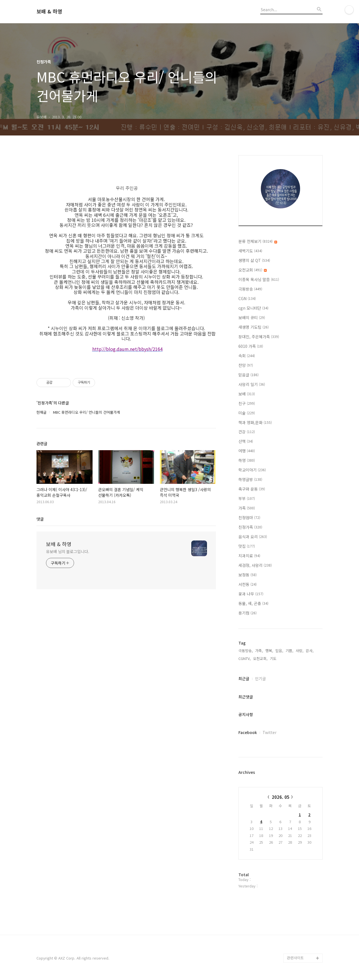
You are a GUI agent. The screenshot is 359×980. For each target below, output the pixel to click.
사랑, (300, 651)
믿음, (279, 651)
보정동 (248, 575)
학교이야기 (252, 470)
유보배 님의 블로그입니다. (68, 551)
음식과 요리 (253, 537)
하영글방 (250, 479)
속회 (247, 356)
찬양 (246, 365)
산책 (246, 441)
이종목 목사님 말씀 (259, 279)
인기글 (260, 678)
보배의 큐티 (252, 318)
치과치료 (249, 556)
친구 (247, 403)
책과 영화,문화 (255, 422)
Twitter (270, 732)
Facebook (248, 732)
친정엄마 (249, 517)
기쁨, (289, 651)
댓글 (40, 519)
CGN (247, 298)
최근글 (244, 678)
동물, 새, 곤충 (253, 603)
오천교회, (260, 658)
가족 (247, 508)
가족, (259, 651)
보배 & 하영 (49, 11)
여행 (247, 451)
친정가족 (250, 527)
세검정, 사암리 (255, 565)
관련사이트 (295, 958)
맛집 (247, 546)
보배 (247, 394)
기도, (274, 658)
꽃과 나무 (251, 594)
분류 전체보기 (258, 241)
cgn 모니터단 (253, 308)
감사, (310, 651)
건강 (247, 432)
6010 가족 (251, 346)
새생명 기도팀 (254, 327)
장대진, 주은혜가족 (259, 337)
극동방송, (246, 651)
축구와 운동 (252, 489)
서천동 (248, 584)
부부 (247, 498)
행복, (269, 651)
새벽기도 (250, 251)
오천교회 (253, 270)
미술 (247, 413)
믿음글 (248, 375)
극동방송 (250, 289)
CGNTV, (245, 658)
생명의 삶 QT (254, 260)
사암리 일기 (252, 384)
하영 (247, 460)
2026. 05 (281, 797)
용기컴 (248, 613)
